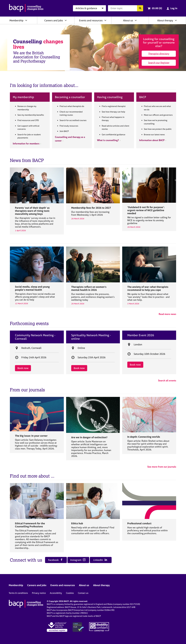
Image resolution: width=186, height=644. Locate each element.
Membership (16, 20)
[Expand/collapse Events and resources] (105, 20)
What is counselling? (108, 140)
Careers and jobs (54, 20)
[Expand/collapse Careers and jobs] (66, 20)
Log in (174, 8)
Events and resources (91, 20)
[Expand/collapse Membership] (26, 20)
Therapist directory (159, 54)
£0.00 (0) (157, 8)
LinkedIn (100, 560)
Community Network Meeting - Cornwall (35, 337)
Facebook (56, 560)
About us (128, 20)
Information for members (26, 144)
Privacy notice (39, 593)
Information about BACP (152, 140)
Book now (23, 368)
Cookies (70, 593)
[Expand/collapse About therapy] (176, 20)
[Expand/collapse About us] (136, 20)
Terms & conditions (18, 593)
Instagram (78, 560)
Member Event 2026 (141, 335)
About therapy (165, 20)
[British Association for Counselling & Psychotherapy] (26, 8)
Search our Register (159, 63)
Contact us (83, 593)
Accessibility (56, 593)
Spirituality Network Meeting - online (91, 337)
